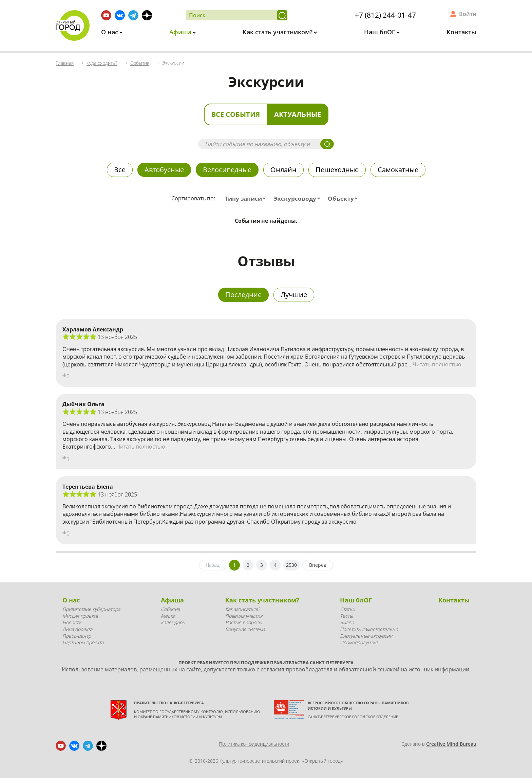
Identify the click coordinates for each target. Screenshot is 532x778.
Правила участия (244, 616)
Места (168, 616)
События (170, 609)
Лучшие (294, 295)
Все (120, 170)
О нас (110, 32)
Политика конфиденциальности (254, 744)
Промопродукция (359, 642)
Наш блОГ (381, 32)
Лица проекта (77, 629)
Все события (236, 114)
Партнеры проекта (83, 642)
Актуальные (298, 114)
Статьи (347, 609)
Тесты (346, 616)
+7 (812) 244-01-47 (385, 15)
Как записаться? (243, 609)
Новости (72, 622)
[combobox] (247, 199)
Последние (243, 295)
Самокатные (398, 170)
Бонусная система (245, 629)
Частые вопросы (244, 622)
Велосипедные (227, 170)
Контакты (461, 32)
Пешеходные (337, 170)
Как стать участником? (278, 32)
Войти (468, 14)
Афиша (181, 32)
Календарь (173, 622)
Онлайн (283, 170)
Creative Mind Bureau (451, 744)
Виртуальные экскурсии (366, 636)
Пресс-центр (77, 636)
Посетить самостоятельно (369, 629)
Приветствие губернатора (91, 609)
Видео (347, 622)
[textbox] (247, 199)
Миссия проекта (80, 616)
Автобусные (164, 170)
